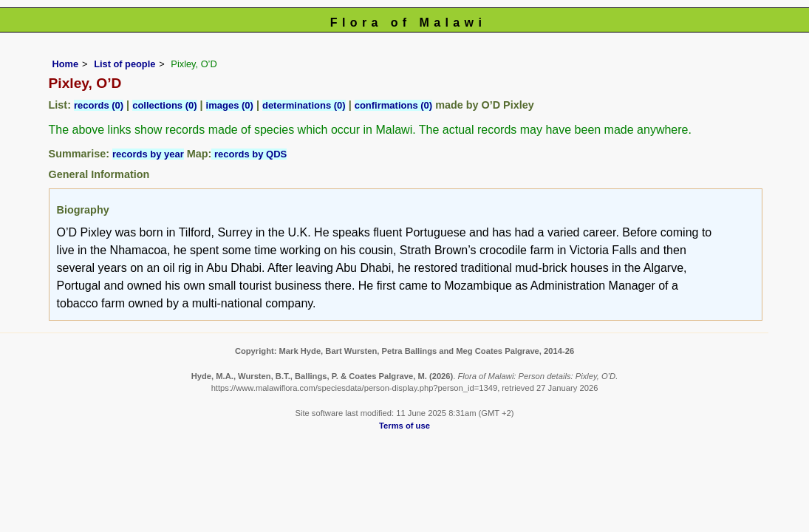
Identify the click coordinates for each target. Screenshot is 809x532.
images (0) (230, 105)
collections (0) (164, 105)
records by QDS (249, 154)
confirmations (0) (393, 105)
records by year (148, 154)
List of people (124, 64)
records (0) (99, 105)
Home (66, 64)
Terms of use (404, 426)
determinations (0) (304, 105)
